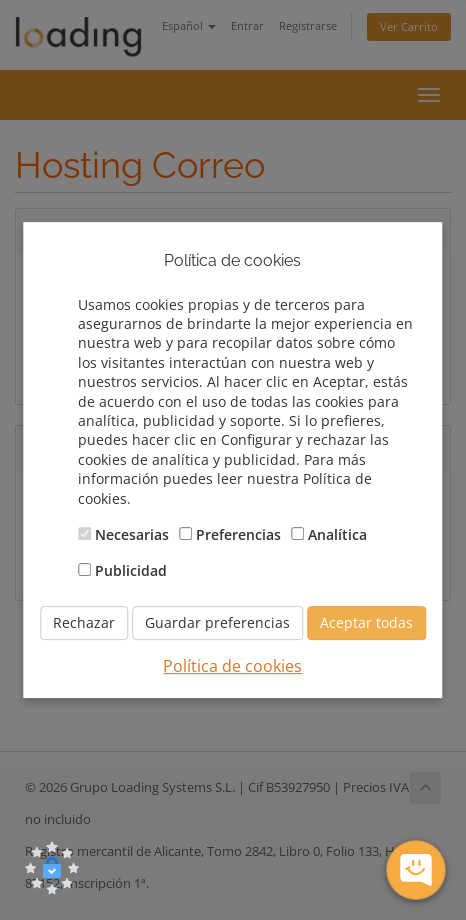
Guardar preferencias (217, 622)
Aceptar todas (366, 622)
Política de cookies (232, 666)
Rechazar (84, 622)
